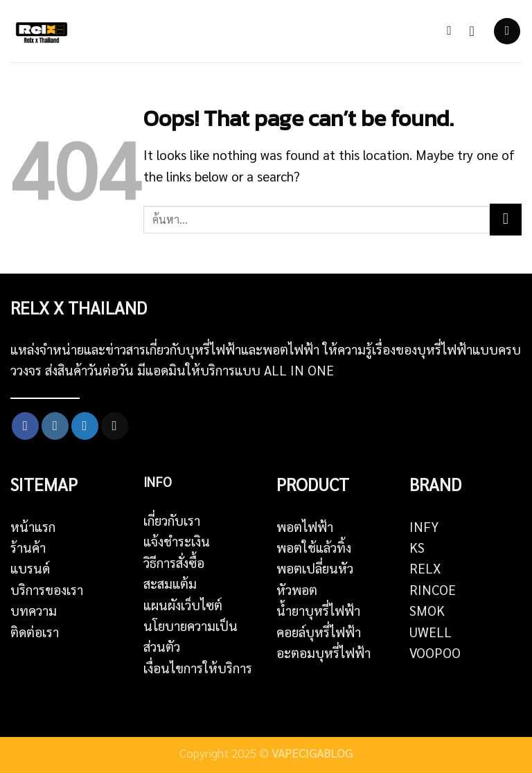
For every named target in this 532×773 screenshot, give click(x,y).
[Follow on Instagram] (55, 426)
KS (417, 547)
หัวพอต (297, 589)
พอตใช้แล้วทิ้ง (314, 547)
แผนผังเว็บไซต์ (183, 605)
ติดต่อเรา (35, 632)
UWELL (431, 632)
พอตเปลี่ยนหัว (315, 568)
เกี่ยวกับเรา (172, 520)
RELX (425, 568)
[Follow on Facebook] (25, 426)
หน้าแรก (33, 526)
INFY (424, 526)
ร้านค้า (28, 547)
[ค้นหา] (453, 31)
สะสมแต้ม (170, 583)
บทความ (34, 610)
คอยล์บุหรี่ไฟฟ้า (319, 632)
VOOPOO (435, 652)
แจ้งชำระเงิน (177, 541)
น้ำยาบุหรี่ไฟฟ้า (318, 610)
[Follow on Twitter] (85, 426)
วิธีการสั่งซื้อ (174, 562)
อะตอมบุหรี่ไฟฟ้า (323, 652)
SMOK (427, 610)
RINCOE (433, 589)
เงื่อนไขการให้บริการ (198, 668)
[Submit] (506, 220)
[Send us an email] (115, 426)
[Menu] (507, 31)
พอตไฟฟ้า (305, 526)
